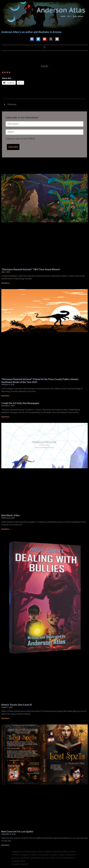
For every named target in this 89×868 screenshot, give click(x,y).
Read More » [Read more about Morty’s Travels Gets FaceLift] (6, 719)
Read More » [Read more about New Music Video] (6, 529)
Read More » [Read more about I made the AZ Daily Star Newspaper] (6, 417)
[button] (45, 47)
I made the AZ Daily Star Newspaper (20, 403)
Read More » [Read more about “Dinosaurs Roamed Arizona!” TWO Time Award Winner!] (6, 283)
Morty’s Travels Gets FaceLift (17, 705)
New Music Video (11, 515)
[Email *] (44, 132)
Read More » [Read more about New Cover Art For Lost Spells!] (6, 845)
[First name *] (44, 124)
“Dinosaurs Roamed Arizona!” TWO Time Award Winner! (31, 269)
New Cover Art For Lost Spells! (17, 832)
